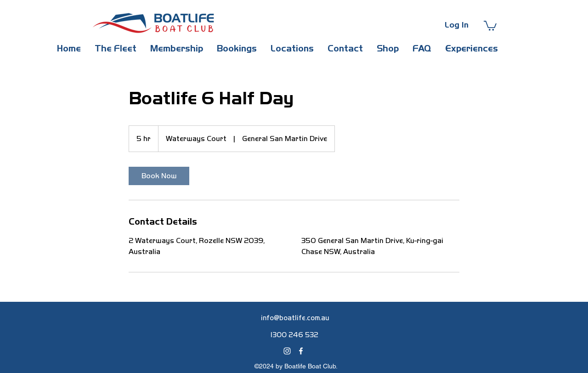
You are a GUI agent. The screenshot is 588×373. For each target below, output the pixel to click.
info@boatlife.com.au (295, 318)
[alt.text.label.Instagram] (287, 351)
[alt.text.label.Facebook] (301, 351)
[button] (490, 25)
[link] (159, 176)
